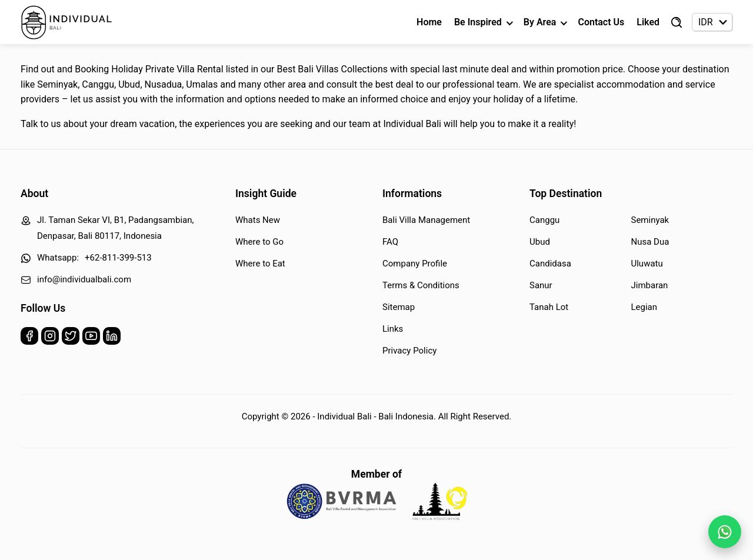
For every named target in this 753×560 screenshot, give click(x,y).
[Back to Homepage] (67, 22)
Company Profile (415, 264)
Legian (644, 307)
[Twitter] (71, 339)
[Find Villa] (677, 22)
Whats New (258, 220)
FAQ (390, 242)
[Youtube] (91, 339)
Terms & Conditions (421, 285)
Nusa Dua (650, 242)
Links (393, 329)
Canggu (544, 220)
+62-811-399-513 (118, 258)
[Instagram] (50, 339)
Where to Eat (260, 264)
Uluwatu (647, 264)
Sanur (541, 285)
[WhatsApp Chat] (725, 532)
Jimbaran (650, 285)
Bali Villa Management (426, 220)
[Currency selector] (712, 22)
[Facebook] (29, 339)
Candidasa (550, 264)
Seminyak (650, 220)
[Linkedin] (112, 339)
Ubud (540, 242)
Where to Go (259, 242)
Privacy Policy (409, 351)
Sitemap (399, 307)
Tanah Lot (549, 307)
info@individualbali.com (84, 279)
